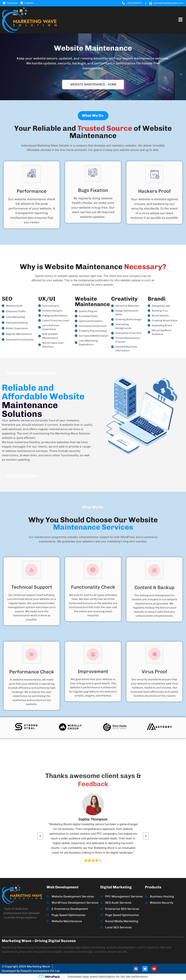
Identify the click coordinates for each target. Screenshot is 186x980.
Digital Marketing (116, 887)
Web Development (62, 887)
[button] (181, 20)
